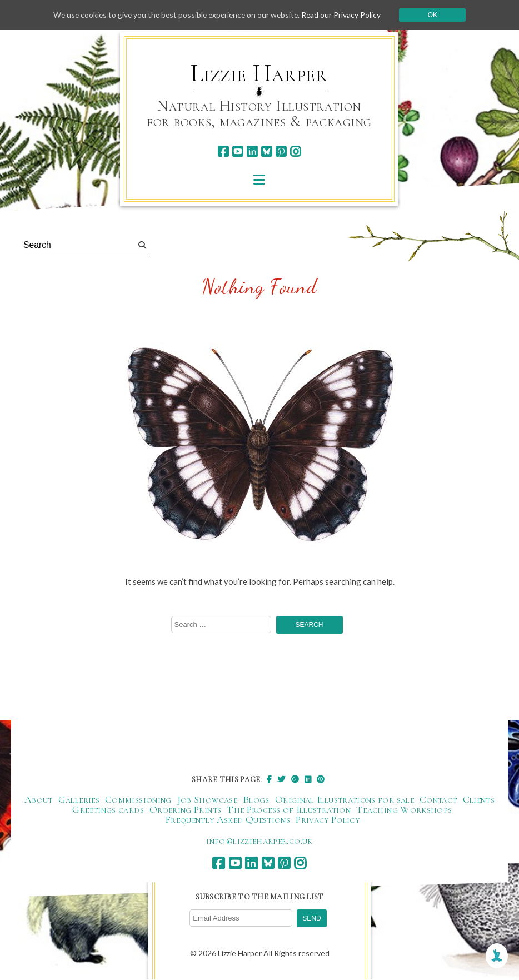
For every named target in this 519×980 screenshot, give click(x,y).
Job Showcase (207, 800)
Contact (438, 800)
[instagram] (295, 151)
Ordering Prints (185, 810)
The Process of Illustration (289, 810)
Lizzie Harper (259, 73)
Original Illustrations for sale (345, 800)
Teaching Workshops (404, 810)
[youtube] (238, 151)
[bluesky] (266, 151)
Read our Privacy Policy (345, 15)
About (39, 800)
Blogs (256, 800)
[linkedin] (252, 151)
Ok (436, 15)
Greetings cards (108, 810)
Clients (479, 800)
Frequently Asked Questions (228, 820)
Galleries (79, 800)
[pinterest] (281, 151)
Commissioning (138, 800)
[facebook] (223, 151)
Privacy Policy (328, 820)
